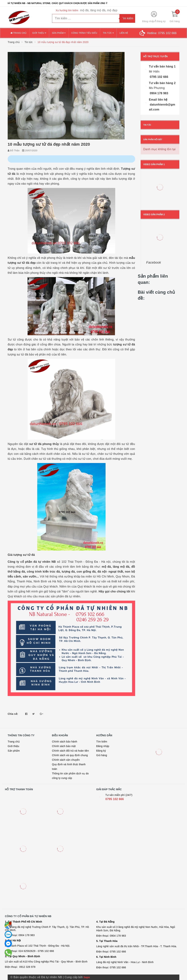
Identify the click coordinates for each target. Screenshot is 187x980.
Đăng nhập (148, 21)
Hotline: (162, 33)
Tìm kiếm (102, 742)
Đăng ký (161, 21)
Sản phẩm (59, 33)
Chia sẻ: (13, 714)
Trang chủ (19, 33)
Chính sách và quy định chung (70, 755)
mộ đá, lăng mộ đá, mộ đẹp (99, 10)
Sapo (87, 977)
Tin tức (108, 33)
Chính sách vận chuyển (66, 760)
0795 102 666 (115, 799)
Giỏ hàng (102, 755)
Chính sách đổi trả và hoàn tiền (70, 751)
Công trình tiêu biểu (84, 33)
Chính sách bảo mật (64, 746)
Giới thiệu (39, 33)
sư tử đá (35, 444)
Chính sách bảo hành (65, 742)
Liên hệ (124, 33)
